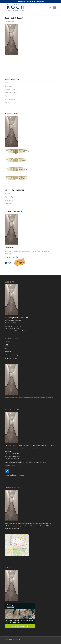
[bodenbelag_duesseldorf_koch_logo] (25, 7)
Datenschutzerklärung (11, 355)
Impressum (8, 352)
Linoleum (7, 194)
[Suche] (49, 7)
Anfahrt (7, 345)
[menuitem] (49, 7)
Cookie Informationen (11, 358)
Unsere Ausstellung (10, 89)
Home (6, 83)
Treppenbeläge (9, 200)
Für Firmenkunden (10, 99)
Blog (6, 96)
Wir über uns (8, 86)
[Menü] (54, 7)
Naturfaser (8, 204)
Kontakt (7, 103)
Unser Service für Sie (11, 93)
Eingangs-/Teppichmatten (12, 197)
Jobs (6, 106)
